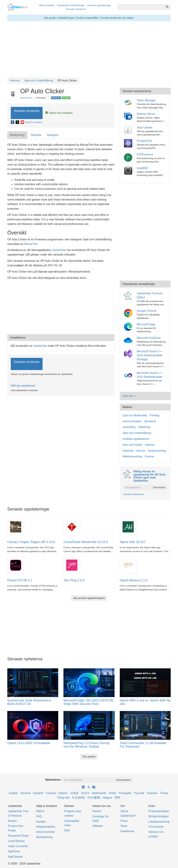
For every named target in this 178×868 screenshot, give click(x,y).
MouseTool (26, 98)
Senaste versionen (27, 113)
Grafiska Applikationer (136, 439)
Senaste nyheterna (76, 9)
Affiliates (98, 826)
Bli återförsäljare (159, 816)
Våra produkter (47, 5)
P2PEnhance (145, 154)
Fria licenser (156, 827)
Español (38, 793)
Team (124, 826)
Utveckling (129, 427)
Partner (97, 811)
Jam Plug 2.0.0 (74, 580)
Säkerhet (128, 451)
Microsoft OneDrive (149, 338)
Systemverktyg (157, 451)
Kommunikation (132, 421)
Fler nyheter (89, 757)
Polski (113, 793)
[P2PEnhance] (129, 157)
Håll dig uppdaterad (23, 386)
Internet (150, 445)
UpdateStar (59, 250)
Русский (139, 793)
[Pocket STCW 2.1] (16, 565)
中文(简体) (78, 798)
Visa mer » (129, 396)
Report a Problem (34, 122)
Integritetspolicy (46, 827)
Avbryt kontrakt (45, 832)
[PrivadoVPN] (129, 143)
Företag (154, 415)
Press (124, 821)
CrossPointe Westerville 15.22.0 (86, 542)
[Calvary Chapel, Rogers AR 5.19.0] (16, 527)
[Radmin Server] (129, 116)
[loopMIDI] (129, 170)
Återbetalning (44, 837)
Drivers (12, 821)
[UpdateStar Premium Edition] (129, 295)
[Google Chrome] (129, 313)
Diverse (149, 456)
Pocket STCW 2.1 (20, 580)
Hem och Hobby (133, 445)
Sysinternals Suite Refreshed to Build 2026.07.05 (29, 702)
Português (125, 793)
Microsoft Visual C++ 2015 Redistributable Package (150, 355)
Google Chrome (147, 311)
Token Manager (146, 100)
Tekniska (36, 135)
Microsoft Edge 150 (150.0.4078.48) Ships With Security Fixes (88, 702)
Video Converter (18, 846)
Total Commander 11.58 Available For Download (143, 745)
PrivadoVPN (144, 141)
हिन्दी (117, 798)
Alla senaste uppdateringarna (89, 598)
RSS (67, 830)
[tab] (17, 135)
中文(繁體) (94, 798)
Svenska (152, 793)
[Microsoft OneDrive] (129, 340)
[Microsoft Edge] (129, 326)
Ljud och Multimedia (135, 415)
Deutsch (25, 793)
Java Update (145, 127)
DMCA (40, 811)
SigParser (14, 851)
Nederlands (99, 793)
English (13, 793)
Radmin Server (146, 114)
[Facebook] (13, 122)
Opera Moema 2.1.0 (134, 580)
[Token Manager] (129, 103)
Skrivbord (150, 421)
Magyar (108, 798)
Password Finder (18, 836)
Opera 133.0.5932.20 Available (29, 743)
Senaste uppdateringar (99, 5)
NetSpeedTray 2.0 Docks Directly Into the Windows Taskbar (86, 745)
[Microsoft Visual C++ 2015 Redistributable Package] (129, 354)
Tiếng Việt (63, 798)
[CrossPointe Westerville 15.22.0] (72, 527)
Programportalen (159, 811)
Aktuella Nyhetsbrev (134, 494)
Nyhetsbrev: (53, 780)
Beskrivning (17, 135)
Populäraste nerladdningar (71, 5)
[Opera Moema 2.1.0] (128, 565)
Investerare (127, 831)
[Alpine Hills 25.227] (128, 527)
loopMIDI (142, 168)
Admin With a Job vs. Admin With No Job (145, 702)
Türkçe (164, 793)
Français (51, 793)
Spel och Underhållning (137, 433)
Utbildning (144, 427)
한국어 (85, 793)
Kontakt (41, 822)
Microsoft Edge (146, 324)
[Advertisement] (61, 306)
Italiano (63, 793)
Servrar (141, 451)
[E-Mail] (23, 122)
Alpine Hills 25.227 (133, 542)
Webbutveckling (132, 456)
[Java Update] (129, 130)
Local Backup (16, 841)
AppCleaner (15, 857)
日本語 (74, 793)
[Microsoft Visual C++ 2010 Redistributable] (129, 375)
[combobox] (141, 7)
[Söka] (167, 7)
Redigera (53, 135)
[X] (18, 122)
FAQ (39, 816)
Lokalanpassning (159, 822)
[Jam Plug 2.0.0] (72, 565)
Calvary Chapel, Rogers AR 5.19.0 (31, 542)
